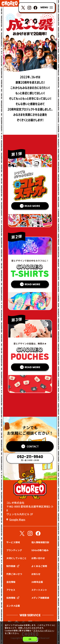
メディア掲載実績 (40, 598)
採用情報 (11, 598)
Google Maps (17, 519)
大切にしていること (16, 558)
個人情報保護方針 (40, 542)
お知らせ (36, 574)
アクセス (11, 590)
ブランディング (14, 550)
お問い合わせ (38, 558)
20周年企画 (37, 582)
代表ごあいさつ (14, 574)
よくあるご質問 (39, 566)
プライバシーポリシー (43, 630)
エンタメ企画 (13, 606)
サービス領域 (13, 542)
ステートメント (39, 590)
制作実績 (11, 566)
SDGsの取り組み (40, 550)
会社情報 (11, 582)
